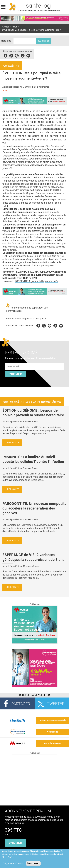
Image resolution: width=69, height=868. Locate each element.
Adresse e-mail (13, 361)
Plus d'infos (8, 857)
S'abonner (15, 374)
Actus (15, 27)
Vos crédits (53, 732)
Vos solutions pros (53, 743)
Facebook (6, 55)
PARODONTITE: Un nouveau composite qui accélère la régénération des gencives (34, 508)
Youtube (61, 325)
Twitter (11, 55)
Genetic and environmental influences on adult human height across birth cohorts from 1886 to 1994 (34, 275)
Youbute (28, 55)
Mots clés (6, 41)
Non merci (33, 863)
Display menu (3, 6)
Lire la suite (12, 443)
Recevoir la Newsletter (34, 695)
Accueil (5, 27)
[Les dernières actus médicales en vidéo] (35, 791)
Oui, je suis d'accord (13, 864)
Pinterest (17, 55)
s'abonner (15, 843)
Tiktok (23, 55)
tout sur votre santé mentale (52, 720)
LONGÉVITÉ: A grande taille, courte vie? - (36, 281)
